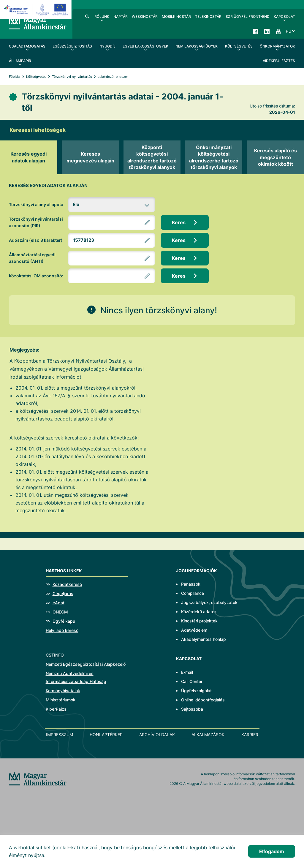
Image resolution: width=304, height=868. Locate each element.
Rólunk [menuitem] (102, 16)
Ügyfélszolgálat (196, 691)
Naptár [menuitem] (121, 16)
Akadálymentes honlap (204, 639)
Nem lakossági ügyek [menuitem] (197, 46)
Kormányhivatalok (63, 691)
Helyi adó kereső (62, 630)
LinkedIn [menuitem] (267, 31)
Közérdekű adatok (199, 612)
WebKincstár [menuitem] (145, 16)
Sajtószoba (192, 709)
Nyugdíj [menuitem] (107, 46)
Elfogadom (272, 851)
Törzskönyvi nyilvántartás (72, 77)
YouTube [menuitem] (278, 31)
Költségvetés (36, 77)
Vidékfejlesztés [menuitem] (279, 61)
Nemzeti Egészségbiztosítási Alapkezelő (86, 664)
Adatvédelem (194, 630)
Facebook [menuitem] (256, 31)
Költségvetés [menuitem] (239, 46)
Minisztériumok (61, 700)
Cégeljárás (63, 593)
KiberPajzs (56, 709)
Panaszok (191, 584)
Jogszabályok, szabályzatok (209, 602)
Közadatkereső (67, 584)
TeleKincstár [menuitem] (208, 16)
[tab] (29, 157)
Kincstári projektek (199, 621)
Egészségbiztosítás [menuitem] (72, 46)
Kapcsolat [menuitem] (284, 16)
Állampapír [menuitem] (20, 61)
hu (289, 31)
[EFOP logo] (37, 10)
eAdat (58, 603)
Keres (179, 222)
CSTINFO (55, 655)
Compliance (193, 593)
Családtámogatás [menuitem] (27, 46)
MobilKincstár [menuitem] (176, 16)
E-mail (187, 672)
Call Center (192, 681)
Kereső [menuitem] (87, 16)
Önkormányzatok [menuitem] (277, 46)
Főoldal (15, 77)
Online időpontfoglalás (203, 700)
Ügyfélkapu (64, 621)
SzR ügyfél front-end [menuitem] (248, 16)
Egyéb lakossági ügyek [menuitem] (145, 46)
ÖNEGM (60, 612)
